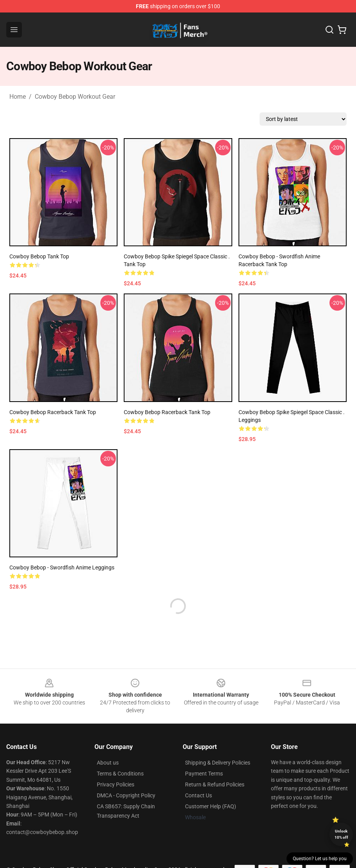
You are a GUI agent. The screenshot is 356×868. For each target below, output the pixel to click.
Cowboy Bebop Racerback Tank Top (53, 412)
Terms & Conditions (120, 774)
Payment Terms (204, 774)
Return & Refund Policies (215, 784)
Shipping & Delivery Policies (218, 763)
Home (18, 97)
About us (108, 763)
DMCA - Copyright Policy (126, 795)
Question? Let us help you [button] (320, 859)
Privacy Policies (116, 784)
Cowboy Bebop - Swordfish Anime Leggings (62, 567)
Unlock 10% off (341, 834)
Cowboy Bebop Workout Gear (75, 97)
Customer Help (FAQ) (211, 806)
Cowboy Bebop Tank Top (39, 256)
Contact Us (198, 795)
